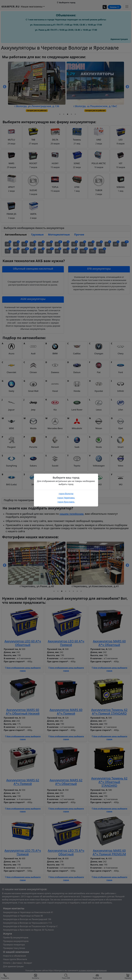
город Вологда (66, 494)
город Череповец (66, 498)
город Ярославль (66, 502)
